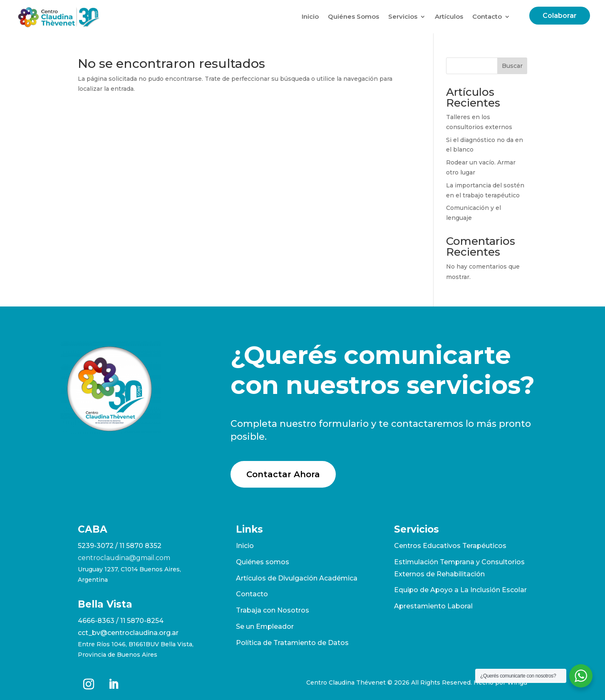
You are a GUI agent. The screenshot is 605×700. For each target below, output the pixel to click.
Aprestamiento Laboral (433, 606)
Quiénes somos (263, 562)
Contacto (487, 16)
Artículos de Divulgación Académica (297, 578)
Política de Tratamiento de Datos (292, 643)
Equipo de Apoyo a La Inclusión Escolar (460, 590)
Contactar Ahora (283, 474)
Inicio (310, 16)
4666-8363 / (99, 621)
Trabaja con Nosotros (273, 610)
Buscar (512, 66)
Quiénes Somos (353, 16)
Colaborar (560, 16)
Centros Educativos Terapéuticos (450, 546)
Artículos (449, 16)
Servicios (403, 16)
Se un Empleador (265, 627)
